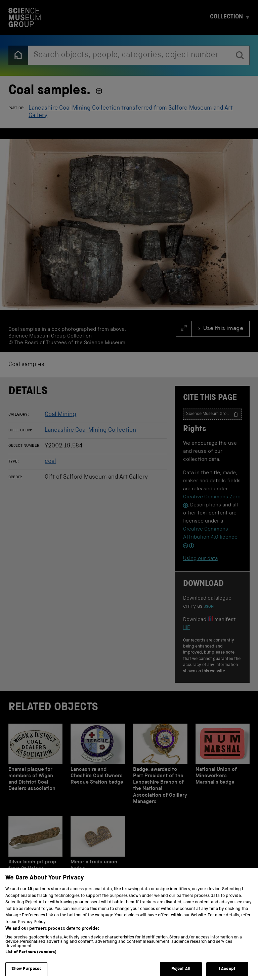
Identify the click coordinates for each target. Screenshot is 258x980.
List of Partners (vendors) (31, 961)
